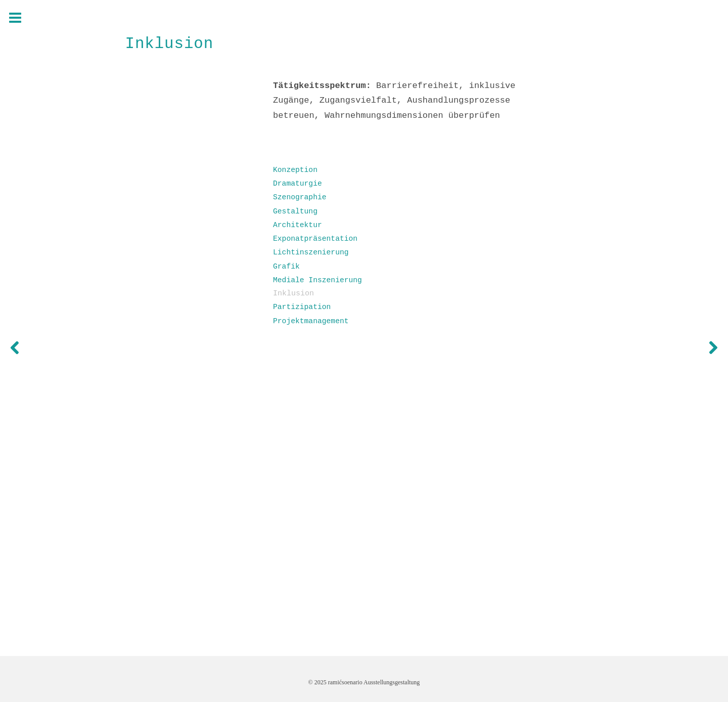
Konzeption (295, 170)
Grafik (286, 267)
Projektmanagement (311, 321)
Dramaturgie (298, 184)
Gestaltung (295, 211)
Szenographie (300, 197)
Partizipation (302, 307)
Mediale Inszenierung (317, 280)
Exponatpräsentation (315, 239)
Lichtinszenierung (311, 252)
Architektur (298, 225)
